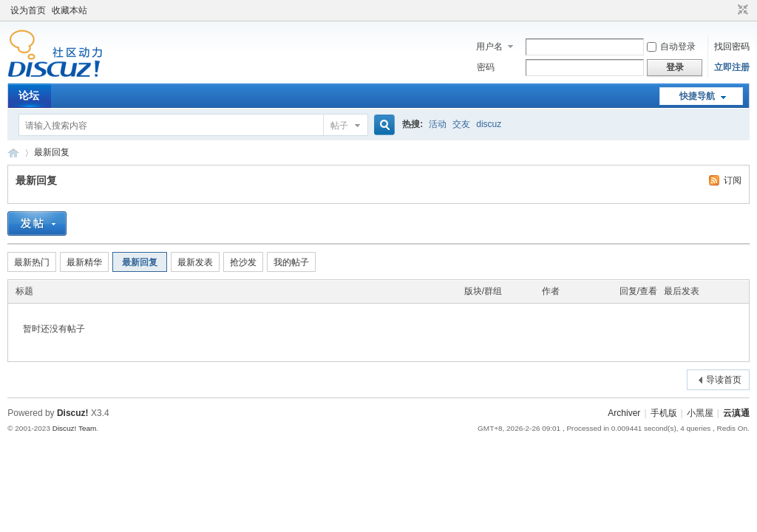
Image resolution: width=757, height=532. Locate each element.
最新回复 (52, 152)
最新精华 (84, 262)
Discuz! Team (75, 428)
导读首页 (724, 380)
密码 (486, 67)
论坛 (29, 95)
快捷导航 (697, 96)
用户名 (489, 47)
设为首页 (28, 10)
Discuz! (73, 413)
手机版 (664, 413)
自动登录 (671, 47)
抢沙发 (243, 262)
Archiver (624, 413)
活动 (438, 124)
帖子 (339, 126)
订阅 (733, 180)
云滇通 (13, 153)
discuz (489, 124)
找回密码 (732, 47)
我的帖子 (291, 262)
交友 (461, 124)
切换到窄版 (741, 10)
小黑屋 (700, 413)
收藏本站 (69, 10)
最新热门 (32, 262)
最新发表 (195, 262)
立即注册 (732, 67)
